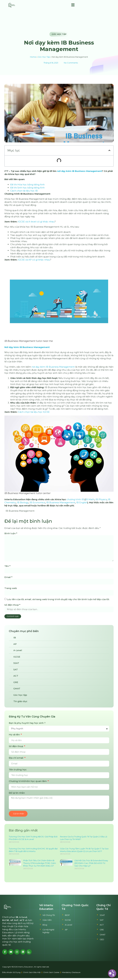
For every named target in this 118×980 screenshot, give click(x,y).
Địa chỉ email (16, 759)
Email (8, 578)
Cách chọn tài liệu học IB (24, 191)
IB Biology (23, 502)
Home (33, 57)
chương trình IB (75, 499)
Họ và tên (15, 736)
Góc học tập (59, 34)
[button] (73, 5)
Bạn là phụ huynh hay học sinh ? (27, 724)
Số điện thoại (12, 606)
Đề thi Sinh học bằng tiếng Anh (27, 188)
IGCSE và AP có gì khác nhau (34, 260)
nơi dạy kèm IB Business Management (80, 171)
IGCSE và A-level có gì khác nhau (36, 222)
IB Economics (37, 502)
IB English (82, 502)
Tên (7, 567)
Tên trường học (18, 771)
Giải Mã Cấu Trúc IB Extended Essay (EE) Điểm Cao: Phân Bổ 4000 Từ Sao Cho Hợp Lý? (91, 865)
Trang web (11, 589)
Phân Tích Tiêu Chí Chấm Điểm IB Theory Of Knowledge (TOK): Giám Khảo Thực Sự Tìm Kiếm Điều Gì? (40, 865)
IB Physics (101, 499)
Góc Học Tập (44, 57)
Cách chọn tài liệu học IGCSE (34, 412)
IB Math (90, 499)
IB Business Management (61, 502)
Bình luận (11, 533)
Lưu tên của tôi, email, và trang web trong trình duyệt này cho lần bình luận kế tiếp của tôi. (58, 601)
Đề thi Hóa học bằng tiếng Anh (27, 185)
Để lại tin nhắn (17, 794)
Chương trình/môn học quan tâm (28, 783)
